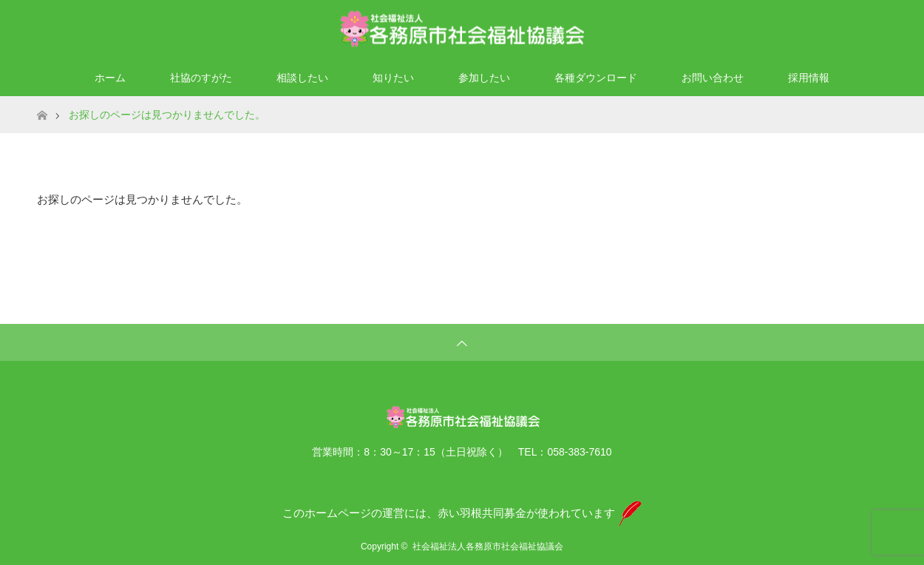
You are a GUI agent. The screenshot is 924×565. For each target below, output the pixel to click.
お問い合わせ (713, 78)
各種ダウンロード (596, 78)
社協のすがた (201, 78)
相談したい (302, 78)
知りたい (393, 78)
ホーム (110, 78)
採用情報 (809, 78)
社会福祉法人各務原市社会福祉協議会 (488, 547)
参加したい (484, 78)
